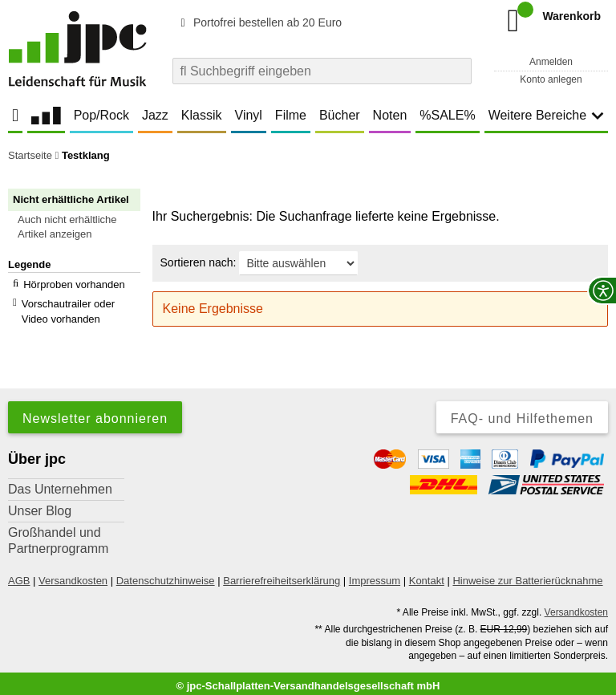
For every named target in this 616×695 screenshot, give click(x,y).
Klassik (202, 115)
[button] (81, 227)
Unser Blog (40, 505)
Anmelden (551, 62)
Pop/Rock (101, 115)
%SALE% (447, 115)
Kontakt (427, 575)
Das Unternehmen (60, 484)
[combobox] (322, 71)
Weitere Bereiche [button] (546, 115)
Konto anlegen (551, 79)
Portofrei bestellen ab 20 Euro (259, 22)
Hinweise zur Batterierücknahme (527, 575)
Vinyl (249, 115)
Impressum (375, 575)
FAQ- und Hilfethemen (522, 413)
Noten (390, 115)
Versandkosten (73, 575)
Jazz (155, 115)
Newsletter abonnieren (95, 413)
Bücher (340, 115)
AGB (19, 575)
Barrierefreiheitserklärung (282, 575)
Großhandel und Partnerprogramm (58, 535)
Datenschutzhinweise (166, 575)
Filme (291, 115)
